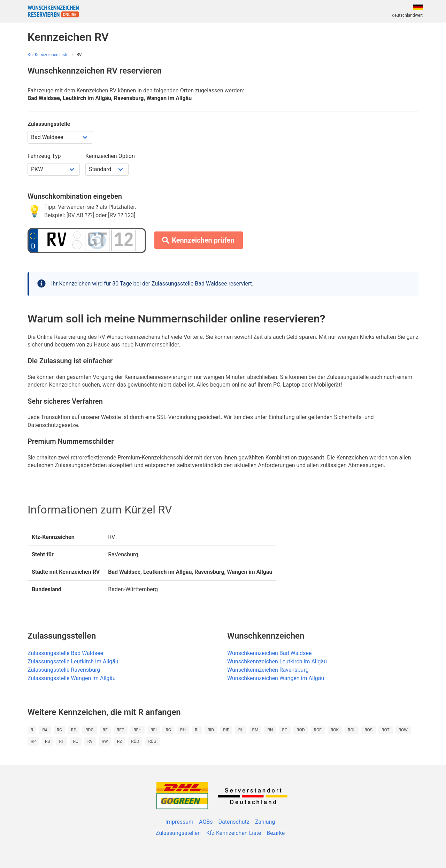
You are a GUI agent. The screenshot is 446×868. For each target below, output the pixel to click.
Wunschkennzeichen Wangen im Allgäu (276, 678)
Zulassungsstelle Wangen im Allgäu (72, 678)
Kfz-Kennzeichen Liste (234, 833)
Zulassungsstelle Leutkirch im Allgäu (73, 661)
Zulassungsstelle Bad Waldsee (65, 653)
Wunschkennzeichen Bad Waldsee (269, 653)
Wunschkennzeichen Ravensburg (268, 670)
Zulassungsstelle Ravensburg (64, 670)
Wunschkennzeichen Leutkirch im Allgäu (277, 661)
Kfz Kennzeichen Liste (48, 55)
